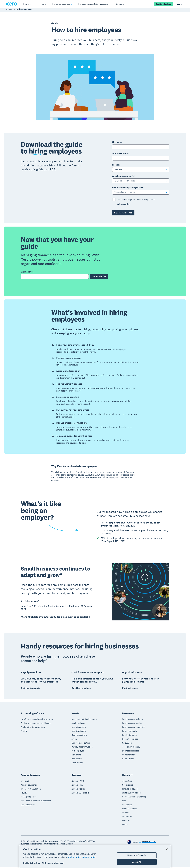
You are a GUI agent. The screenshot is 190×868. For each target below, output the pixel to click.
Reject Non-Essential (137, 855)
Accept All (137, 862)
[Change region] (148, 843)
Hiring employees (24, 11)
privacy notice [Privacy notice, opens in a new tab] (89, 857)
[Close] (167, 849)
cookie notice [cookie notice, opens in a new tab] (74, 857)
